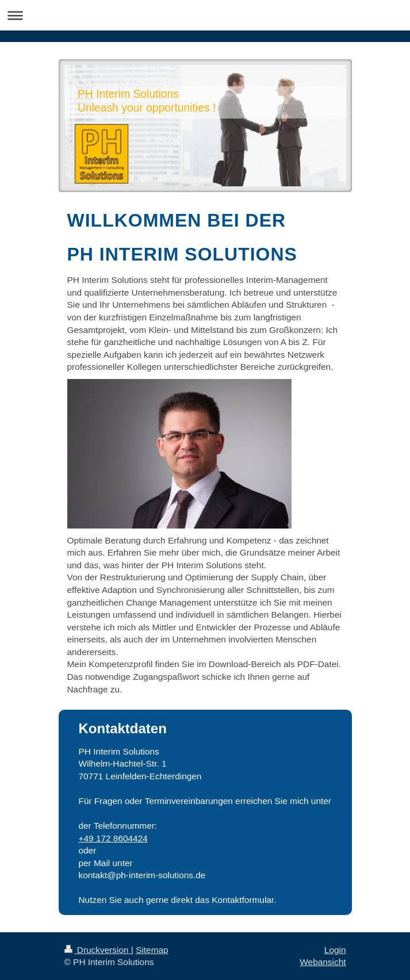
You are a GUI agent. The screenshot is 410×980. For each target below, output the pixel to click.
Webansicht (323, 962)
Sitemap (152, 950)
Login (335, 950)
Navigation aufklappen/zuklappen (205, 15)
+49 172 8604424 (113, 838)
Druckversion (98, 950)
